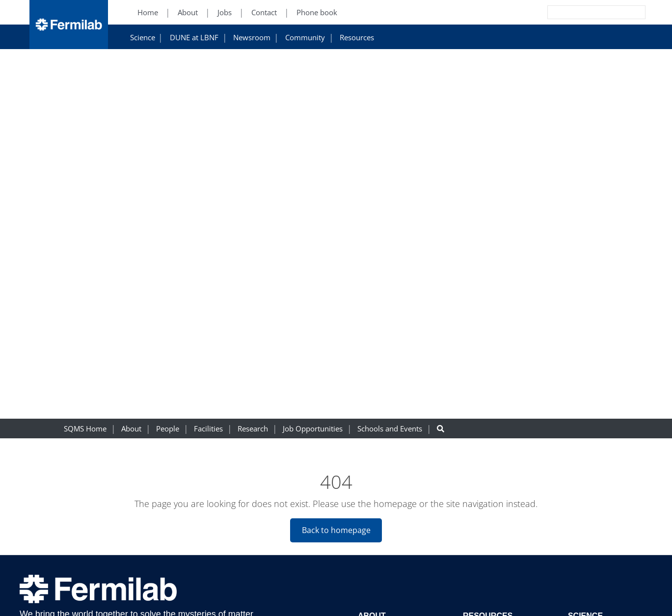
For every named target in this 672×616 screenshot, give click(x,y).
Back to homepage (336, 530)
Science (143, 38)
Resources (357, 38)
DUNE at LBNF (194, 38)
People (168, 429)
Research (253, 429)
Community (305, 38)
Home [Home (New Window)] (148, 13)
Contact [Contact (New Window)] (264, 13)
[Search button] (441, 429)
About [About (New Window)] (188, 13)
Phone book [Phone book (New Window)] (317, 13)
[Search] (574, 12)
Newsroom (252, 38)
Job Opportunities (313, 429)
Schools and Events (390, 429)
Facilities (208, 429)
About (131, 429)
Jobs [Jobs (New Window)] (225, 13)
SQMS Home (85, 429)
